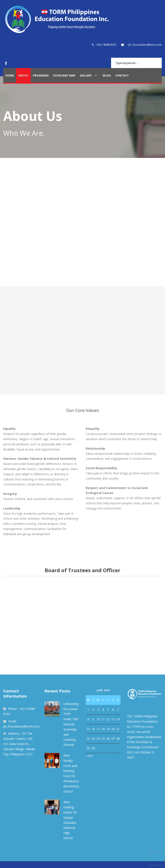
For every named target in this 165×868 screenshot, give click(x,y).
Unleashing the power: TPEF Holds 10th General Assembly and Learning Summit (71, 724)
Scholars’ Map (64, 75)
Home (10, 75)
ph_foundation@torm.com (145, 45)
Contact (122, 75)
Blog (107, 75)
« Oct (89, 756)
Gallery (86, 75)
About (23, 75)
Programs (41, 75)
